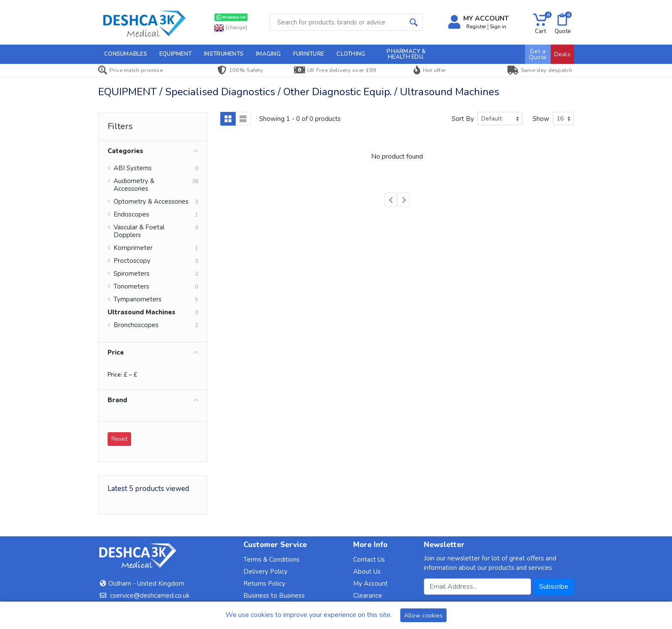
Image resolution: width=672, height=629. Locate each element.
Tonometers (131, 286)
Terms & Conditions (271, 560)
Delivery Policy (265, 572)
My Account (370, 584)
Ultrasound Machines (141, 312)
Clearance (368, 596)
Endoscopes (131, 214)
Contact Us (369, 560)
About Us (367, 572)
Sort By (463, 119)
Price (153, 352)
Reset (119, 439)
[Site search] (337, 22)
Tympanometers (138, 299)
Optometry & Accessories (151, 202)
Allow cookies (423, 615)
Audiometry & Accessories (134, 185)
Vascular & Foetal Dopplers (139, 231)
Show (541, 119)
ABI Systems (133, 168)
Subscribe (554, 587)
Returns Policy (264, 584)
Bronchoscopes (136, 325)
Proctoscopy (132, 261)
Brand (153, 400)
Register (476, 27)
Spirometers (132, 274)
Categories (153, 151)
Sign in (498, 27)
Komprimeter (133, 248)
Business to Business (274, 596)
